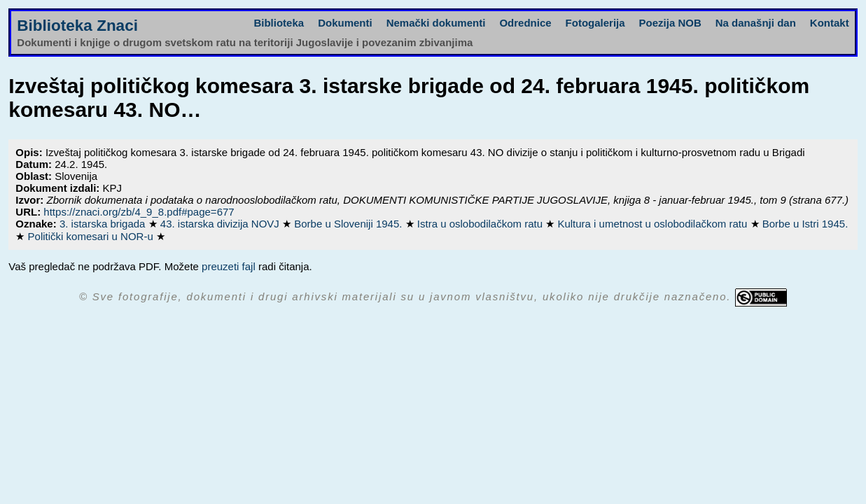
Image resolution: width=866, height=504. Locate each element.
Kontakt (830, 23)
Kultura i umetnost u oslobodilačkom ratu (654, 224)
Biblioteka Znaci (77, 26)
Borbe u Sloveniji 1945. (349, 224)
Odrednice (525, 23)
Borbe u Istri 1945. (805, 224)
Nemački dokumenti (436, 23)
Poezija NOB (670, 23)
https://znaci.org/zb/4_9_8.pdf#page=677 (139, 212)
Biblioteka (279, 23)
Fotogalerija (595, 23)
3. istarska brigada (104, 224)
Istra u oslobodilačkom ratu (481, 224)
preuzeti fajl (229, 266)
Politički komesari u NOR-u (92, 236)
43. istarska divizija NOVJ (221, 224)
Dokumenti (345, 23)
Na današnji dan (756, 23)
